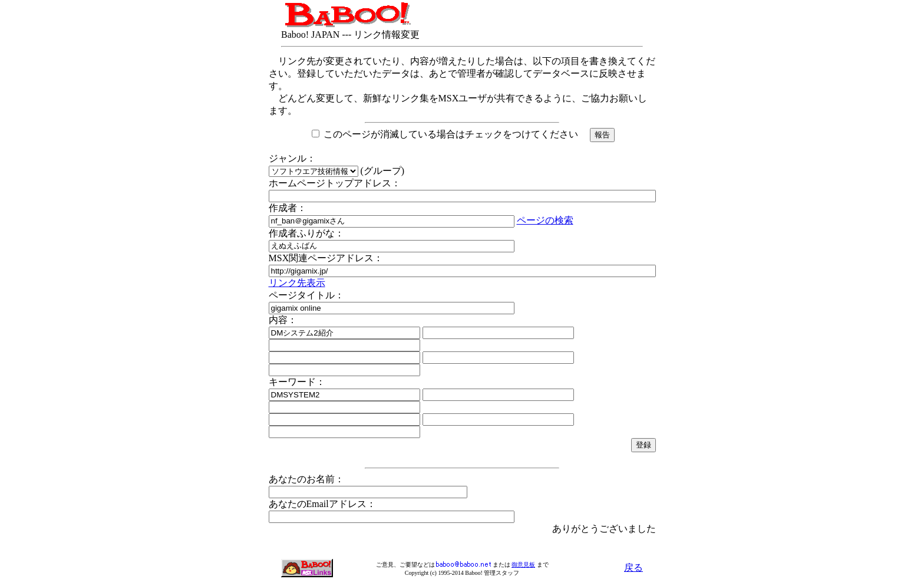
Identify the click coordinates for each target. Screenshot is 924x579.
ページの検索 (545, 220)
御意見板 (523, 565)
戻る (633, 568)
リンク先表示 (297, 283)
